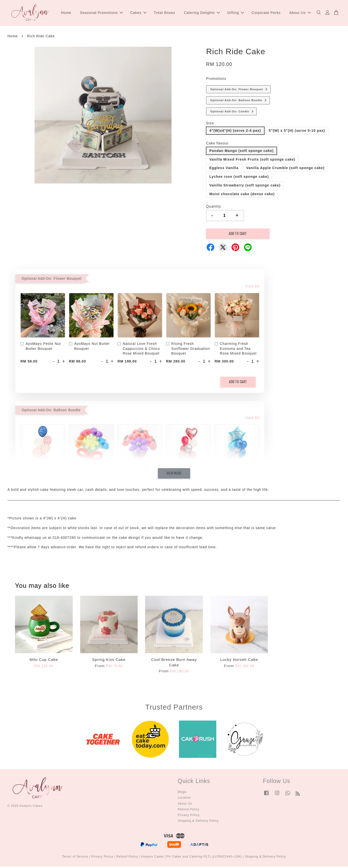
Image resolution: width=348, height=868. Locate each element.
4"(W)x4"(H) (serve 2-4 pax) (235, 132)
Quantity (214, 208)
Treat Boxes (165, 13)
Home (66, 13)
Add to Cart (238, 383)
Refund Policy (188, 811)
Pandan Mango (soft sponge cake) (241, 152)
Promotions (216, 80)
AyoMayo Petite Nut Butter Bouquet (41, 348)
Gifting (236, 13)
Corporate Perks (266, 13)
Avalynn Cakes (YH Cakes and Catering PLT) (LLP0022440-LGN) (191, 858)
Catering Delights (202, 13)
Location (184, 799)
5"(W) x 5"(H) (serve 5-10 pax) (297, 132)
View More (174, 475)
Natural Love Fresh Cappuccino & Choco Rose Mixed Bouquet (139, 350)
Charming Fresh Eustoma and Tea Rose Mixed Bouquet (236, 350)
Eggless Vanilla (224, 169)
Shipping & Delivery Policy (198, 822)
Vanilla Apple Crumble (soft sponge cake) (285, 169)
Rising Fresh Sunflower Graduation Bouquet (188, 350)
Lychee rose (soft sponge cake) (239, 178)
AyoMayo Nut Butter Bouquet (89, 348)
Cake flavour (217, 145)
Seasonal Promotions (101, 13)
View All (252, 288)
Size (210, 125)
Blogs (182, 793)
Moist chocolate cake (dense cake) (242, 195)
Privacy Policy (189, 817)
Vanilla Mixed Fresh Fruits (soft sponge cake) (252, 161)
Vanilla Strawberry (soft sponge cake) (245, 187)
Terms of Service (75, 858)
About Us (300, 13)
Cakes (138, 13)
